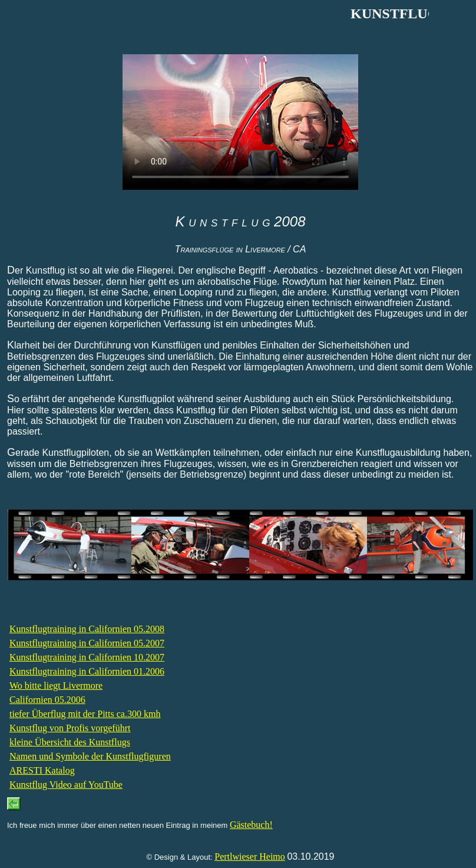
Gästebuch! (251, 825)
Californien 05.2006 (47, 700)
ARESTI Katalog (42, 770)
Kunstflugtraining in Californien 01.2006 (87, 671)
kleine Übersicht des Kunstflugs (70, 742)
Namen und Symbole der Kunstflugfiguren (90, 756)
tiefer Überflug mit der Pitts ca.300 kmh (85, 714)
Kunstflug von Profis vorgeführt (70, 728)
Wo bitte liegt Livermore (56, 685)
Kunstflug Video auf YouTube (66, 785)
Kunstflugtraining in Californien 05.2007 (87, 643)
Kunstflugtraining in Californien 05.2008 (87, 629)
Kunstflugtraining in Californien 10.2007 (87, 657)
